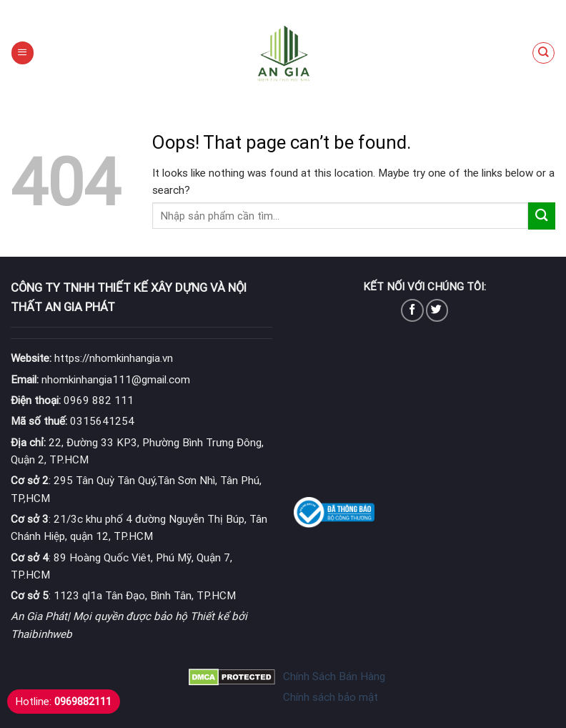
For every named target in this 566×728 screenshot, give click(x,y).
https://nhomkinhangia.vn (92, 358)
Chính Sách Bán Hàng (334, 677)
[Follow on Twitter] (437, 310)
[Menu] (22, 53)
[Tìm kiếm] (543, 53)
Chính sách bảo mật (331, 697)
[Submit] (542, 216)
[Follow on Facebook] (412, 310)
